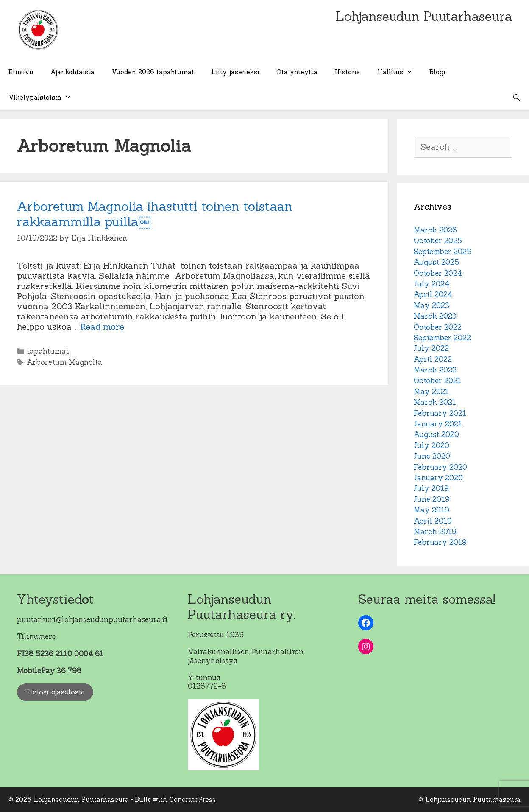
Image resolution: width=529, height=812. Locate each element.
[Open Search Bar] (516, 98)
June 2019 (432, 499)
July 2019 (431, 488)
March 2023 (435, 316)
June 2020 (432, 456)
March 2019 (435, 532)
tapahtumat (48, 351)
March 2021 (435, 402)
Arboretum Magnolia (64, 362)
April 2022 (433, 359)
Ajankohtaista (72, 72)
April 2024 (433, 294)
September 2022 (442, 338)
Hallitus (399, 72)
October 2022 (438, 327)
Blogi (437, 72)
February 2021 (440, 413)
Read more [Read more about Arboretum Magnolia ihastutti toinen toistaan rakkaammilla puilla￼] (102, 326)
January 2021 (438, 424)
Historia (347, 72)
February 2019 (440, 542)
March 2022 (435, 370)
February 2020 (440, 467)
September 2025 (443, 252)
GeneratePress (192, 799)
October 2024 (438, 273)
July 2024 (432, 284)
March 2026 (435, 230)
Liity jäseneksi (235, 72)
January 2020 (438, 478)
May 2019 (432, 510)
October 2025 (438, 241)
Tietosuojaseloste (55, 692)
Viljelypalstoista (44, 98)
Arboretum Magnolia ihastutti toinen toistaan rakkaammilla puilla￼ (155, 214)
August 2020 (436, 434)
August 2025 (436, 262)
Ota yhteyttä (297, 72)
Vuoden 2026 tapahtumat (153, 72)
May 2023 (432, 305)
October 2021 (437, 381)
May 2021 (431, 392)
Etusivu (21, 72)
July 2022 (431, 348)
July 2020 (432, 445)
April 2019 (433, 521)
